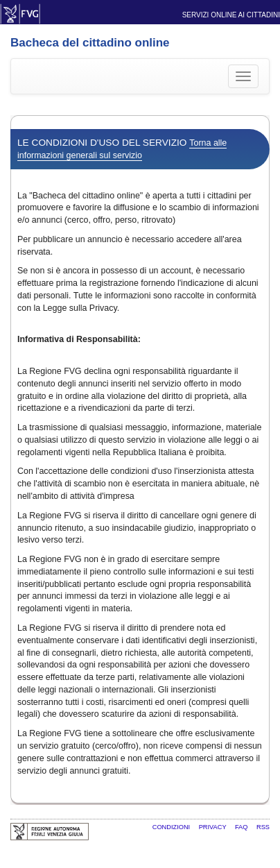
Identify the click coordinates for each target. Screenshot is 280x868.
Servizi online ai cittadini (231, 15)
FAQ (242, 827)
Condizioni (172, 827)
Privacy (213, 827)
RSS (263, 827)
